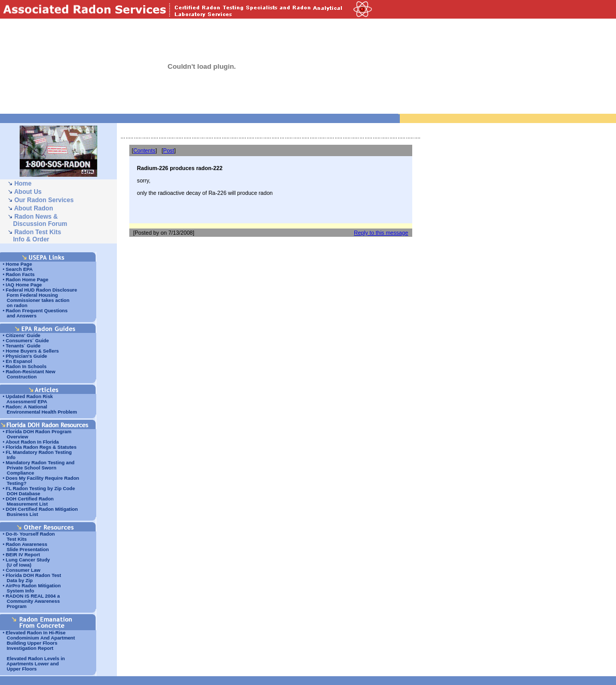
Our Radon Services (44, 200)
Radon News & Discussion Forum (37, 220)
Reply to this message (381, 233)
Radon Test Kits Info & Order (34, 236)
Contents (145, 150)
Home (23, 184)
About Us (28, 192)
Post (168, 150)
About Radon (33, 208)
